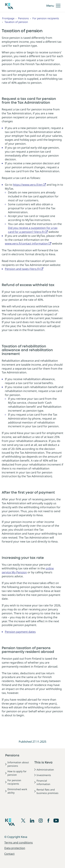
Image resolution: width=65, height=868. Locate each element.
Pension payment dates (20, 632)
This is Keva (43, 763)
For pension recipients (46, 18)
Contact (9, 854)
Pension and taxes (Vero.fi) (22, 269)
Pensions (23, 18)
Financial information (43, 782)
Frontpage (8, 18)
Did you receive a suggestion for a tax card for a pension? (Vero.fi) (33, 230)
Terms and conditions (19, 843)
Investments (44, 775)
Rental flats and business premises (47, 791)
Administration (45, 770)
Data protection (15, 848)
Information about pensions (18, 764)
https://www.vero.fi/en (28, 185)
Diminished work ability (17, 791)
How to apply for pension (17, 773)
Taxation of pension (16, 22)
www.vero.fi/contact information (26, 244)
